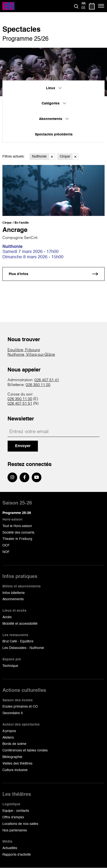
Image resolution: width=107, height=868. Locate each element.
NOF (6, 552)
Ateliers (8, 738)
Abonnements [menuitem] (54, 119)
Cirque (69, 157)
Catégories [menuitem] (54, 103)
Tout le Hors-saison (17, 526)
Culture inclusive (15, 770)
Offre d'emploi (13, 817)
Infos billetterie (14, 593)
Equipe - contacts (16, 811)
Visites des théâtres (17, 764)
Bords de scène (14, 744)
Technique (10, 666)
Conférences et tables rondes (25, 750)
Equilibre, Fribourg (24, 350)
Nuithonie (43, 157)
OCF (6, 545)
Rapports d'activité (17, 855)
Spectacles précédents (54, 134)
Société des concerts (18, 533)
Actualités (10, 848)
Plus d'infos (19, 274)
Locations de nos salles (20, 824)
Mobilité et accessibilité (20, 624)
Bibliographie (12, 757)
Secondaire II (13, 713)
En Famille (22, 223)
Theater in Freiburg (17, 539)
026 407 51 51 (20, 404)
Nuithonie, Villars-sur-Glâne (31, 355)
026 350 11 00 (38, 385)
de (83, 8)
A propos (9, 731)
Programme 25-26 (17, 513)
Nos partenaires (15, 830)
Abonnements (13, 599)
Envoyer (23, 446)
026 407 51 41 (47, 380)
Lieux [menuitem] (54, 88)
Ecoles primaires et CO (20, 707)
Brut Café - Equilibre (18, 641)
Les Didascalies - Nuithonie (23, 648)
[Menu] (101, 6)
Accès (7, 617)
